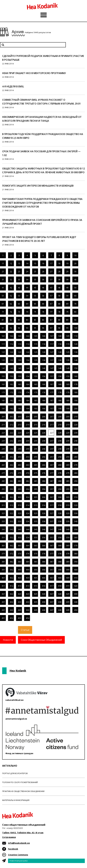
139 (68, 360)
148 (60, 368)
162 (11, 384)
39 (67, 280)
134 (27, 360)
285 (36, 481)
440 (76, 602)
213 (19, 425)
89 (67, 320)
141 (3, 368)
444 (27, 610)
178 (60, 392)
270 (76, 465)
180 (76, 392)
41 (3, 288)
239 (68, 441)
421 (3, 594)
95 (35, 328)
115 (36, 344)
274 (27, 473)
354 (27, 537)
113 (19, 344)
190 (76, 400)
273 (19, 473)
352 (11, 537)
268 (60, 465)
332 (11, 521)
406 (44, 578)
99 (67, 328)
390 (76, 562)
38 (59, 280)
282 (11, 481)
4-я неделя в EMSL (13, 86)
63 (19, 304)
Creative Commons (18, 855)
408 (60, 578)
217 (52, 425)
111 (3, 344)
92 (11, 328)
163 (19, 384)
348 (60, 529)
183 (19, 400)
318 (60, 505)
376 (44, 554)
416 (44, 586)
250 (76, 449)
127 (52, 352)
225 (36, 433)
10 (75, 255)
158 (60, 376)
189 (68, 400)
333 (19, 521)
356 (44, 537)
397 (52, 570)
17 (51, 263)
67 (51, 304)
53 (19, 296)
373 (19, 554)
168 (60, 384)
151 (3, 376)
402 (11, 578)
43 (19, 288)
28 (59, 271)
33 (19, 280)
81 (3, 320)
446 (44, 610)
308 (60, 497)
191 (3, 409)
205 (36, 417)
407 (52, 578)
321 (3, 513)
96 (43, 328)
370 (76, 546)
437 (52, 602)
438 (60, 602)
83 (19, 320)
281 (3, 481)
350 (76, 529)
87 (51, 320)
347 (52, 529)
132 (11, 360)
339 (68, 521)
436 (44, 602)
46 (43, 288)
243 (19, 449)
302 (11, 497)
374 (27, 554)
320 (76, 505)
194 (27, 409)
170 (76, 384)
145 (36, 368)
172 (11, 392)
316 (44, 505)
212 (11, 425)
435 (36, 602)
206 (44, 417)
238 (60, 441)
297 (52, 489)
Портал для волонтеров (15, 773)
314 (27, 505)
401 (3, 578)
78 (59, 312)
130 (76, 352)
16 (43, 263)
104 (27, 336)
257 (52, 457)
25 (35, 271)
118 (60, 344)
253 (19, 457)
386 (44, 562)
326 (44, 513)
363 (19, 546)
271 (3, 473)
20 (75, 263)
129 (68, 352)
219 (68, 425)
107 (52, 336)
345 (36, 529)
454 (27, 618)
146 (44, 368)
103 (19, 336)
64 (27, 304)
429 (68, 594)
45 (35, 288)
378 (60, 554)
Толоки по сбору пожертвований (20, 782)
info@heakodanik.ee (19, 843)
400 (76, 570)
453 (19, 618)
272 (11, 473)
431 (3, 602)
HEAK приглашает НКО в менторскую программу (34, 73)
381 (3, 562)
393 (19, 570)
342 (11, 529)
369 (68, 546)
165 (36, 384)
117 (52, 344)
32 (11, 280)
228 (60, 433)
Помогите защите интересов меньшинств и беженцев (38, 186)
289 (68, 481)
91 (3, 328)
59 (67, 296)
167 (52, 384)
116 (44, 344)
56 (43, 296)
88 (59, 320)
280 (76, 473)
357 (52, 537)
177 (52, 392)
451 (3, 618)
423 (19, 594)
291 (3, 489)
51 (3, 296)
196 (44, 409)
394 (27, 570)
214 (27, 425)
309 (68, 497)
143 (19, 368)
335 (36, 521)
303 (19, 497)
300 (76, 489)
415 (36, 586)
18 (59, 263)
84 (27, 320)
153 (19, 376)
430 (76, 594)
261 (3, 465)
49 (67, 288)
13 (19, 263)
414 (27, 586)
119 (68, 344)
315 (36, 505)
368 (60, 546)
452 (11, 618)
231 (3, 441)
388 (60, 562)
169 (68, 384)
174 (27, 392)
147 (52, 368)
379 (68, 554)
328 (60, 513)
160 (76, 376)
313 (19, 505)
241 (3, 449)
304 (27, 497)
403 (19, 578)
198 (60, 409)
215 (36, 425)
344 (27, 529)
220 (76, 425)
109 (68, 336)
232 (11, 441)
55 (35, 296)
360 (76, 537)
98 (59, 328)
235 (36, 441)
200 (76, 409)
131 (3, 360)
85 (35, 320)
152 (11, 376)
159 (68, 376)
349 (68, 529)
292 (11, 489)
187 (52, 400)
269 (68, 465)
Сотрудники (9, 837)
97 (51, 328)
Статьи (25, 630)
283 (19, 481)
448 (60, 610)
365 (36, 546)
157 (52, 376)
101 (3, 336)
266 (44, 465)
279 (68, 473)
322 (11, 513)
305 (36, 497)
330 (76, 513)
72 (11, 312)
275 (36, 473)
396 (44, 570)
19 (67, 263)
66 (43, 304)
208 (60, 417)
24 (27, 271)
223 (19, 433)
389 (68, 562)
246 (44, 449)
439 (68, 602)
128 (60, 352)
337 (52, 521)
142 (11, 368)
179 (68, 392)
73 (19, 312)
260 (76, 457)
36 (43, 280)
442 (11, 610)
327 (52, 513)
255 (36, 457)
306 (44, 497)
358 (60, 537)
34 (27, 280)
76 (43, 312)
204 (27, 417)
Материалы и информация (16, 800)
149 (68, 368)
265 (36, 465)
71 (3, 312)
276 (44, 473)
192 (11, 409)
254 (27, 457)
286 (44, 481)
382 (11, 562)
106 (44, 336)
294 (27, 489)
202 (11, 417)
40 (75, 280)
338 (60, 521)
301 (3, 497)
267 (52, 465)
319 (68, 505)
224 (27, 433)
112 (11, 344)
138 (60, 360)
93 (19, 328)
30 (75, 271)
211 (3, 425)
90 (75, 320)
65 (35, 304)
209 (68, 417)
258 (60, 457)
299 (68, 489)
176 (44, 392)
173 (19, 392)
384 (27, 562)
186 (44, 400)
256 (44, 457)
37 (51, 280)
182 (11, 400)
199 (68, 409)
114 (27, 344)
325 (36, 513)
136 (44, 360)
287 (52, 481)
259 (68, 457)
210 (76, 417)
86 (43, 320)
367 (52, 546)
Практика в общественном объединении (23, 791)
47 (51, 288)
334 (27, 521)
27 (51, 271)
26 (43, 271)
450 (76, 610)
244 (27, 449)
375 (36, 554)
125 (36, 352)
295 (36, 489)
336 (44, 521)
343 (19, 529)
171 (3, 392)
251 (3, 457)
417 (52, 586)
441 (3, 610)
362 (11, 546)
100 (76, 328)
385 (36, 562)
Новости (8, 640)
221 (3, 433)
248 (60, 449)
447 (52, 610)
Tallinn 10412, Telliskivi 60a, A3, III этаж (23, 833)
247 (52, 449)
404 (27, 578)
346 (44, 529)
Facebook (13, 849)
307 (52, 497)
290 (76, 481)
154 (27, 376)
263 (19, 465)
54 (27, 296)
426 (44, 594)
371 (3, 554)
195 (36, 409)
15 (35, 263)
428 (60, 594)
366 (44, 546)
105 (36, 336)
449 (68, 610)
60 (75, 296)
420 (76, 586)
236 (44, 441)
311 (3, 505)
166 (44, 384)
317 (52, 505)
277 (52, 473)
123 (19, 352)
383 (19, 562)
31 (3, 280)
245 (36, 449)
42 (11, 288)
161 (3, 384)
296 (44, 489)
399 (68, 570)
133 (19, 360)
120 (76, 344)
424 (27, 594)
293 (19, 489)
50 (75, 288)
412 (11, 586)
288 (60, 481)
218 (60, 425)
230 (76, 433)
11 (3, 263)
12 (11, 263)
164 (27, 384)
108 (60, 336)
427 (52, 594)
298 (60, 489)
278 (60, 473)
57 (51, 296)
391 (3, 570)
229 (68, 433)
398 (60, 570)
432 (11, 602)
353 (19, 537)
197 (52, 409)
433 (19, 602)
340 (76, 521)
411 (3, 586)
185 (36, 400)
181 (3, 400)
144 (27, 368)
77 (51, 312)
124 (27, 352)
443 (19, 610)
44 (27, 288)
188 (60, 400)
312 (11, 505)
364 (27, 546)
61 (3, 304)
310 (76, 497)
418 (60, 586)
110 (76, 336)
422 (11, 594)
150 (76, 368)
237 (52, 441)
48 (59, 288)
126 (44, 352)
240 (76, 441)
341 (3, 529)
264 (27, 465)
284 (27, 481)
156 (44, 376)
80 (75, 312)
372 (11, 554)
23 (19, 271)
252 (11, 457)
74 (27, 312)
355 (36, 537)
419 (68, 586)
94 (27, 328)
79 (67, 312)
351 (3, 537)
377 (52, 554)
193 (19, 409)
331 (3, 521)
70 (75, 304)
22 (11, 271)
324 (27, 513)
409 (68, 578)
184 (27, 400)
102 (11, 336)
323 (19, 513)
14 (27, 263)
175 (36, 392)
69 (67, 304)
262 (11, 465)
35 (35, 280)
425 (36, 594)
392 (11, 570)
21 (3, 271)
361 (3, 546)
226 (44, 433)
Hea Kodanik (18, 671)
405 (36, 578)
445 (36, 610)
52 (11, 296)
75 (35, 312)
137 (52, 360)
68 (59, 304)
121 (3, 352)
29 (67, 271)
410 (76, 578)
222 (11, 433)
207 (52, 417)
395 (36, 570)
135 (36, 360)
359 (68, 537)
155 (36, 376)
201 (3, 417)
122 (11, 352)
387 (52, 562)
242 (11, 449)
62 (11, 304)
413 (19, 586)
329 (68, 513)
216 (44, 425)
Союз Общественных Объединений (41, 640)
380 (76, 554)
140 (76, 360)
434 (27, 602)
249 (68, 449)
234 (27, 441)
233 (19, 441)
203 (19, 417)
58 (59, 296)
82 (11, 320)
